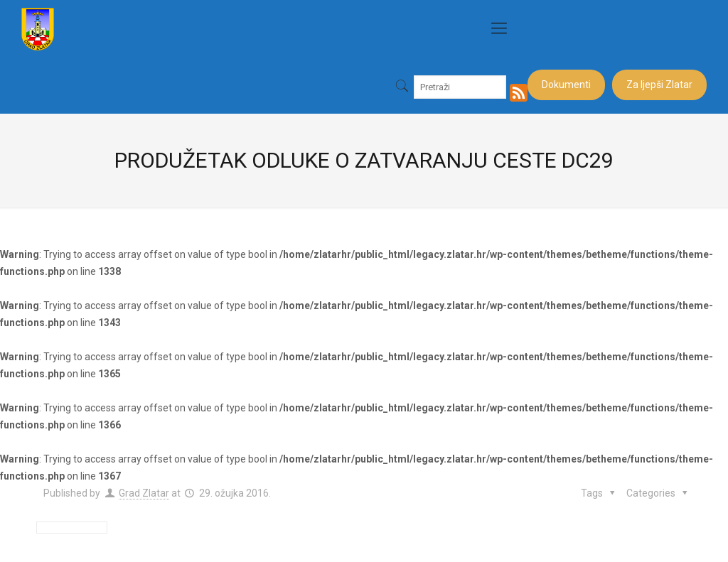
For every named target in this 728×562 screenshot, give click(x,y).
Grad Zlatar (144, 493)
